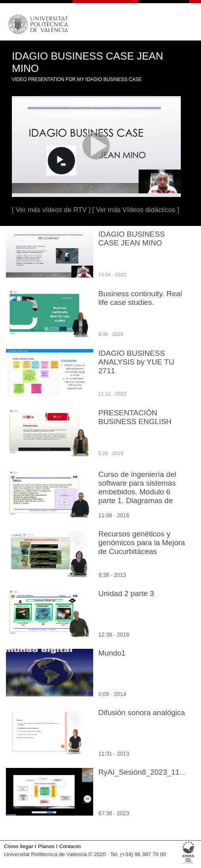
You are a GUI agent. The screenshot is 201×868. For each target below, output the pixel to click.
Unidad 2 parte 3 (126, 593)
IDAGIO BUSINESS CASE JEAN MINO (132, 238)
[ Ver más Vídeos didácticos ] (136, 210)
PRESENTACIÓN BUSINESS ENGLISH (135, 417)
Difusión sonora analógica (142, 713)
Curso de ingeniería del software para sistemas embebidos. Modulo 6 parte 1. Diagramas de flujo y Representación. (137, 492)
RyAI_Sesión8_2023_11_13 (145, 772)
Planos (46, 846)
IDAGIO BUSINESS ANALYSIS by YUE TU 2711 (136, 362)
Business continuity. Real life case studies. (140, 298)
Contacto (70, 846)
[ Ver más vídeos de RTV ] (51, 210)
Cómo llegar (19, 846)
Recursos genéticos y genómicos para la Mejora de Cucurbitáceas (142, 543)
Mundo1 (112, 653)
